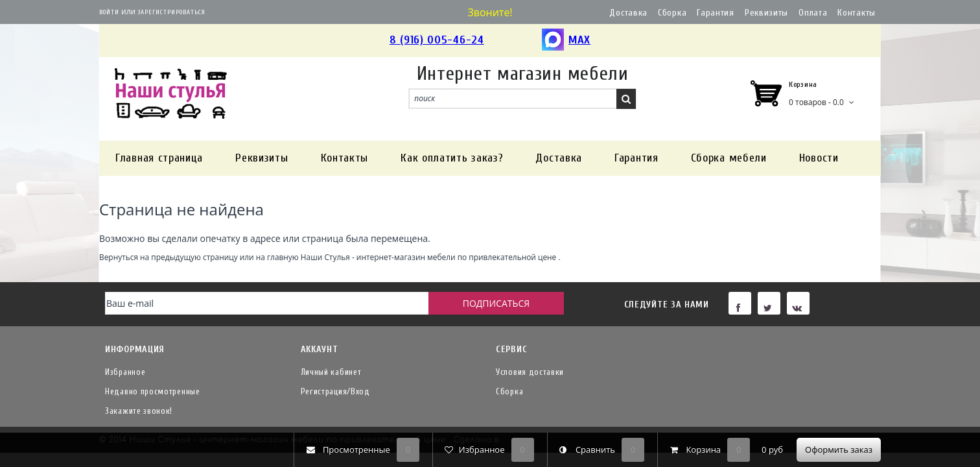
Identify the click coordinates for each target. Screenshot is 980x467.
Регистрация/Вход (335, 391)
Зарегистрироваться (171, 12)
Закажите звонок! (139, 411)
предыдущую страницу (194, 257)
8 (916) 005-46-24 (437, 40)
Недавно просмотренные (153, 391)
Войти (109, 12)
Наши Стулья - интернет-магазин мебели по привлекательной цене (429, 257)
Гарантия (716, 13)
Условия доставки (530, 372)
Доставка (628, 13)
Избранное (125, 372)
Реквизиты (766, 13)
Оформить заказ (839, 449)
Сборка (672, 13)
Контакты (857, 13)
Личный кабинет (331, 372)
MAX (566, 41)
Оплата (813, 13)
